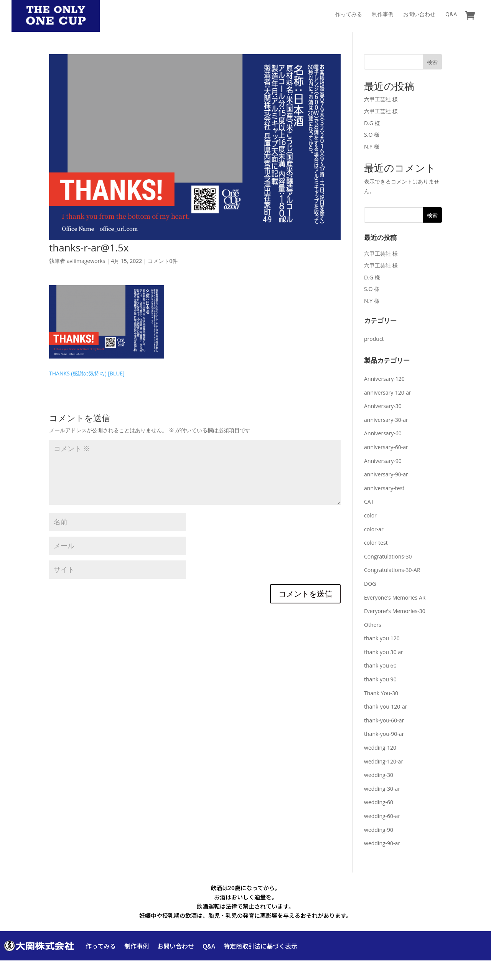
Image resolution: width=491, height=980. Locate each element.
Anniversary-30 (383, 406)
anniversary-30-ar (386, 420)
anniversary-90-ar (386, 474)
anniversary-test (384, 488)
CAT (369, 502)
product (374, 339)
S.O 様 (372, 135)
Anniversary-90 (383, 461)
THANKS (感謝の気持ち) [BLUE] (87, 373)
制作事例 (383, 14)
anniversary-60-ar (386, 447)
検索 (432, 62)
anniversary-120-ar (388, 392)
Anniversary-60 (383, 433)
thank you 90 (380, 679)
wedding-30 (379, 775)
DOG (370, 584)
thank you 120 (382, 638)
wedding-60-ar (382, 816)
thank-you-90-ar (384, 734)
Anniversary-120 (384, 379)
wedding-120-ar (384, 761)
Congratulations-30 (388, 556)
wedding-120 (380, 748)
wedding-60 (379, 802)
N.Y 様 (372, 146)
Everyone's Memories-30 (395, 611)
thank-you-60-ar (384, 720)
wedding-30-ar (382, 789)
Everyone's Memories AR (395, 597)
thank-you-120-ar (386, 706)
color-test (376, 543)
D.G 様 (372, 123)
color (370, 515)
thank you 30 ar (384, 652)
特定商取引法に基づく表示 (260, 946)
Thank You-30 (381, 693)
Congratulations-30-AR (392, 570)
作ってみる (349, 14)
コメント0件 (163, 261)
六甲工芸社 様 (381, 99)
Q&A (451, 14)
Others (373, 625)
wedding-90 (379, 830)
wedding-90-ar (382, 843)
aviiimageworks (86, 261)
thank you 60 (380, 665)
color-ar (374, 529)
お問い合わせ (419, 14)
